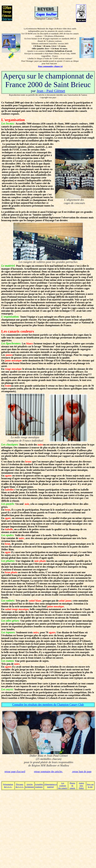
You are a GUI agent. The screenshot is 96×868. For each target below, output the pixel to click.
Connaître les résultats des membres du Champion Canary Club (48, 705)
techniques (30, 787)
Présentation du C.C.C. (8, 786)
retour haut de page (82, 772)
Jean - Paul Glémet (51, 91)
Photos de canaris (72, 786)
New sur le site (90, 786)
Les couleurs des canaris (63, 786)
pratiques (39, 787)
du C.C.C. (20, 787)
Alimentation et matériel (50, 786)
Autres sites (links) (81, 786)
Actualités (39, 784)
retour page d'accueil (15, 772)
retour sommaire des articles (48, 772)
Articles (29, 784)
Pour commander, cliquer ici (50, 66)
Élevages (20, 784)
